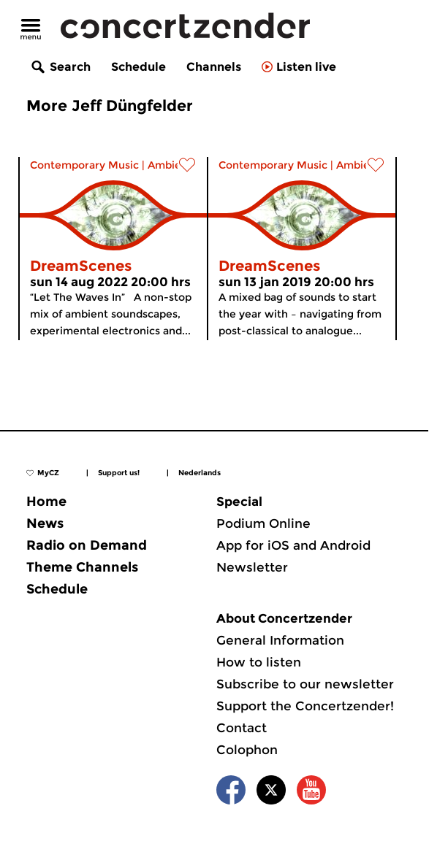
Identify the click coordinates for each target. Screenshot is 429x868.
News (45, 523)
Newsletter (252, 567)
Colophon (247, 750)
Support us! (119, 473)
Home (46, 502)
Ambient (170, 165)
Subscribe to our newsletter (305, 684)
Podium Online (263, 523)
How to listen (259, 662)
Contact (242, 728)
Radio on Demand (87, 545)
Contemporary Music (84, 165)
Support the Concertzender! (305, 706)
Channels (214, 67)
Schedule (138, 67)
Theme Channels (82, 567)
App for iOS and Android (293, 545)
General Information (280, 640)
